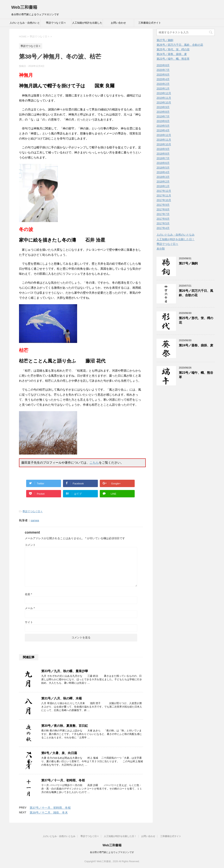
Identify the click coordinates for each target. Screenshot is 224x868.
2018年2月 (163, 182)
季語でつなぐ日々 (56, 23)
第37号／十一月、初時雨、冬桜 (63, 780)
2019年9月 (163, 107)
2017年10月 (164, 200)
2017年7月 (163, 214)
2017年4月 (163, 228)
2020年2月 (163, 84)
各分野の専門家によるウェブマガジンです (112, 852)
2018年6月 (163, 163)
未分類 (161, 249)
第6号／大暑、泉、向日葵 (59, 753)
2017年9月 (163, 205)
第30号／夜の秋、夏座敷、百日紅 (65, 726)
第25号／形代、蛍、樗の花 (173, 49)
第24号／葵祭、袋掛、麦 (172, 54)
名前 (28, 594)
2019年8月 (163, 112)
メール (30, 608)
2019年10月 (164, 102)
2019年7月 (163, 116)
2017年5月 (163, 223)
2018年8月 (163, 154)
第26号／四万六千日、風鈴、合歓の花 (180, 45)
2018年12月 (164, 135)
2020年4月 (163, 79)
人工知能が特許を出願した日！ (87, 24)
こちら (94, 463)
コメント (30, 545)
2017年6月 (163, 219)
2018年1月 (163, 186)
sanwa (35, 520)
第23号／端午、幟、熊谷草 (173, 59)
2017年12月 (164, 191)
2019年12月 (164, 93)
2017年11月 (164, 195)
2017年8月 (163, 209)
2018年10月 (164, 144)
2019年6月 (163, 121)
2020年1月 (163, 89)
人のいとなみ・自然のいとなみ (25, 24)
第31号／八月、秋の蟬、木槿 (62, 698)
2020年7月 (163, 70)
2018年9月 (163, 149)
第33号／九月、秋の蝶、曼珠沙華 (65, 671)
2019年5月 (163, 126)
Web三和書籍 (24, 7)
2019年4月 (163, 130)
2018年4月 (163, 172)
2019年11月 (164, 98)
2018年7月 (163, 158)
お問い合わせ (118, 23)
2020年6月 (163, 75)
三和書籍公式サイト (150, 23)
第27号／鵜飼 (165, 40)
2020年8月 (163, 65)
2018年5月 (163, 168)
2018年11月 (164, 140)
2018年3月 (163, 177)
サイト (29, 622)
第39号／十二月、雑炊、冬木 (49, 812)
